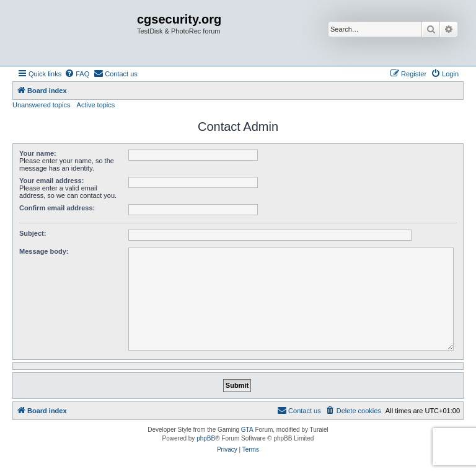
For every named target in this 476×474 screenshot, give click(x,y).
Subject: (33, 233)
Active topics (96, 105)
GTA (247, 430)
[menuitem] (77, 74)
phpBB (206, 438)
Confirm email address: (57, 208)
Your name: (38, 153)
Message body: (44, 251)
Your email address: (51, 181)
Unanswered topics (42, 105)
